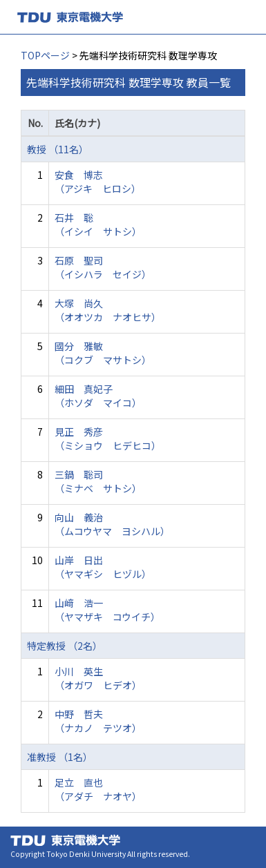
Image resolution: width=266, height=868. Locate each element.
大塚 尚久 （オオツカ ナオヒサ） (108, 310)
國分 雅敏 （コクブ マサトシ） (103, 353)
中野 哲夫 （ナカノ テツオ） (98, 721)
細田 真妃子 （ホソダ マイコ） (98, 396)
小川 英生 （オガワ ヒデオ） (98, 678)
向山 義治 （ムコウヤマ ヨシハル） (112, 524)
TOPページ (45, 55)
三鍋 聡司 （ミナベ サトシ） (98, 481)
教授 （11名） (58, 149)
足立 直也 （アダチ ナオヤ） (98, 789)
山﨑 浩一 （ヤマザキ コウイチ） (107, 610)
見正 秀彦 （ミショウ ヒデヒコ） (108, 438)
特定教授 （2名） (65, 646)
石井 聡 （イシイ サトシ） (98, 224)
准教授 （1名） (60, 757)
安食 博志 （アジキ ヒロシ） (98, 182)
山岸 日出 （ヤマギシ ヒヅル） (103, 567)
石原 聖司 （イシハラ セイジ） (103, 267)
